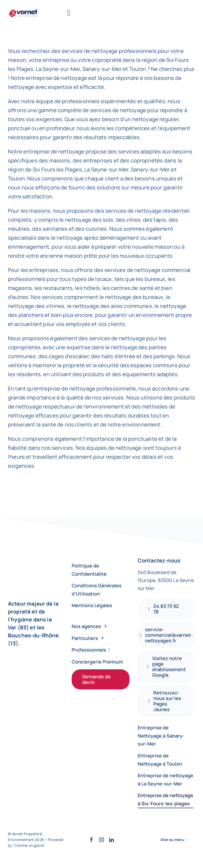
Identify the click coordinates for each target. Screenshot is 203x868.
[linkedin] (112, 840)
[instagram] (101, 840)
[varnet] (24, 10)
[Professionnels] (101, 650)
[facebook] (91, 840)
